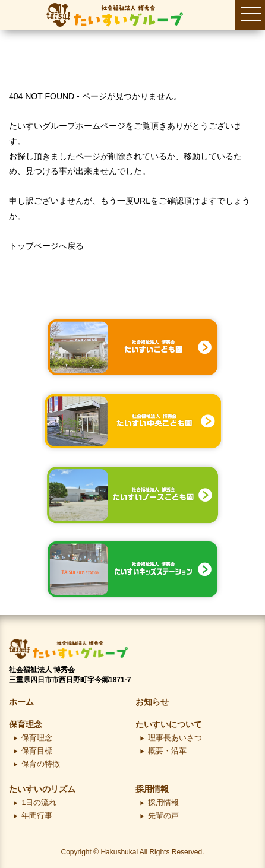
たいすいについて (169, 724)
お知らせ (152, 702)
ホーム (21, 702)
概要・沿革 (167, 751)
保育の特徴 (41, 764)
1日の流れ (39, 803)
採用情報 (152, 789)
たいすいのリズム (42, 789)
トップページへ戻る (46, 246)
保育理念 (26, 724)
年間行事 (37, 816)
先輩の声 (163, 816)
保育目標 (37, 751)
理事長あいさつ (175, 738)
